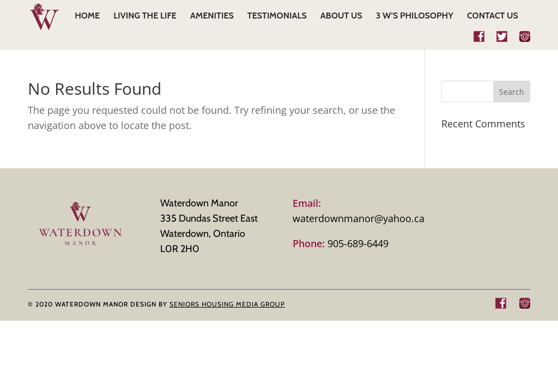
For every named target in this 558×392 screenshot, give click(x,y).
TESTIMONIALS (277, 16)
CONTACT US (493, 16)
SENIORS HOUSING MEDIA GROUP (227, 304)
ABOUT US (341, 16)
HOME (87, 16)
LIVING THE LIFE (145, 16)
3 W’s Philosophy (415, 16)
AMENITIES (212, 16)
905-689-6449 (341, 243)
